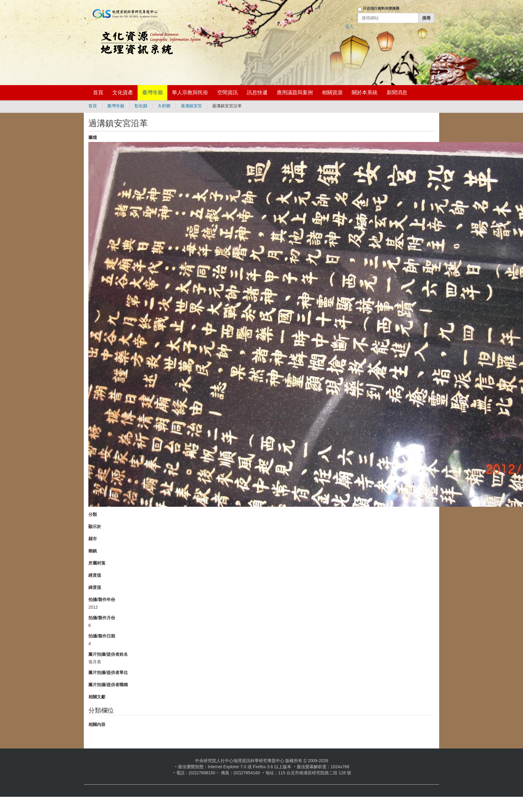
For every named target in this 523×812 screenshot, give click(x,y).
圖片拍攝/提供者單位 (108, 672)
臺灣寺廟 (152, 93)
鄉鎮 (93, 551)
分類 (93, 514)
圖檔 (93, 137)
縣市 (93, 539)
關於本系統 (365, 93)
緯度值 (95, 587)
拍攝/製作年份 (102, 599)
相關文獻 (97, 697)
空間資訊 (227, 93)
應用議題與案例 (295, 93)
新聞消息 (397, 93)
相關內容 (97, 724)
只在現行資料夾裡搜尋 (381, 9)
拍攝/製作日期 (102, 636)
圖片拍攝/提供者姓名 (108, 654)
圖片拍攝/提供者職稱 (108, 685)
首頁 (98, 93)
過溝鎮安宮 (191, 106)
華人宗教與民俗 (190, 93)
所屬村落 (97, 563)
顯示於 (95, 527)
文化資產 (123, 93)
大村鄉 (164, 106)
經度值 (95, 575)
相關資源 (332, 93)
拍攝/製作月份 (102, 618)
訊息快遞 (257, 93)
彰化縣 (141, 106)
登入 (349, 26)
